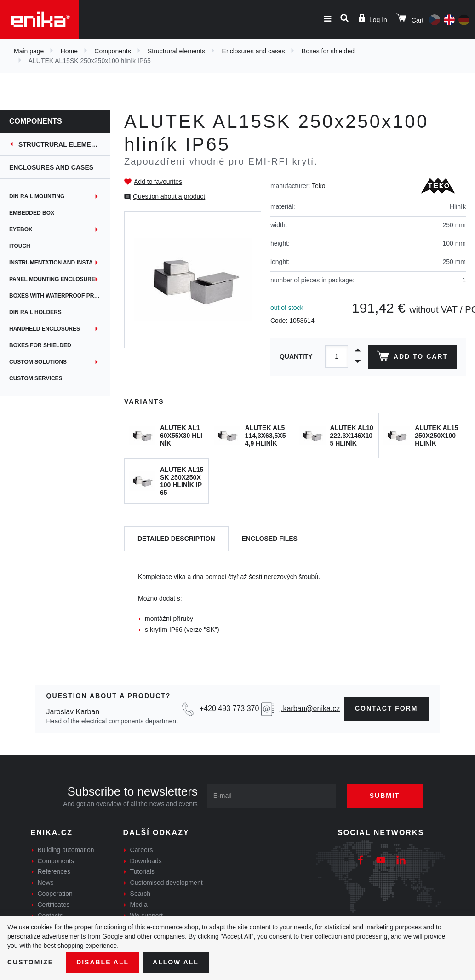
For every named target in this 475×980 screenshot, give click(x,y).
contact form (386, 708)
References (54, 871)
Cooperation (55, 894)
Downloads (146, 861)
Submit (385, 796)
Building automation (66, 850)
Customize (30, 962)
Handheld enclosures (45, 329)
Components (112, 51)
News (46, 883)
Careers (142, 850)
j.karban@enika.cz (309, 708)
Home (69, 51)
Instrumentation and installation (60, 263)
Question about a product (169, 196)
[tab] (176, 539)
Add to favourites (158, 182)
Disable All (103, 962)
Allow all (176, 962)
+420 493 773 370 (229, 708)
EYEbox (21, 229)
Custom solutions (38, 362)
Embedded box (32, 213)
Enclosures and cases (254, 51)
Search (140, 894)
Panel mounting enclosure (52, 279)
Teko (319, 186)
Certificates (54, 905)
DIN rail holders (35, 312)
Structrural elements (176, 51)
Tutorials (142, 871)
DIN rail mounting (37, 196)
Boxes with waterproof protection (60, 296)
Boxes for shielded (328, 51)
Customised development (166, 883)
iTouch (20, 246)
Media (139, 905)
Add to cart (412, 358)
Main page (29, 51)
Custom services (36, 378)
